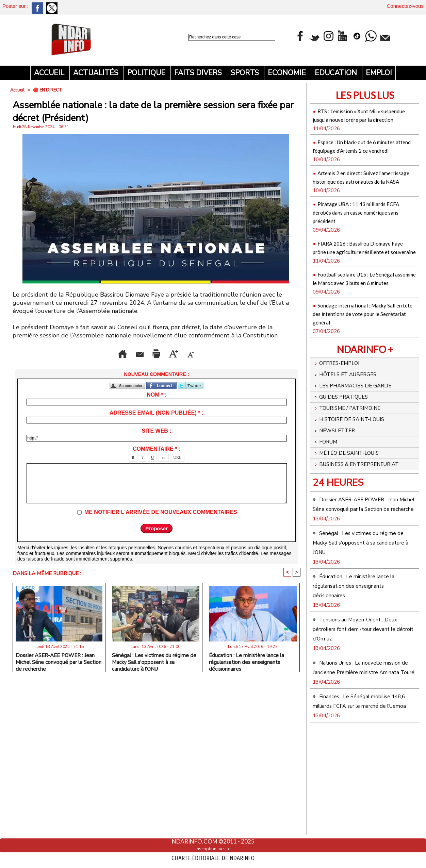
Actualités (97, 73)
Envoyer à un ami (87, 352)
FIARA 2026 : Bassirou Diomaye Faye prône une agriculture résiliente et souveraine (365, 277)
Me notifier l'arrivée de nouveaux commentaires (161, 521)
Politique (147, 73)
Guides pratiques (346, 447)
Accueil (50, 73)
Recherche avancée (206, 44)
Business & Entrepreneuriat (343, 530)
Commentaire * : (157, 458)
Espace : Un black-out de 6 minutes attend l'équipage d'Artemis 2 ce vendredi (356, 158)
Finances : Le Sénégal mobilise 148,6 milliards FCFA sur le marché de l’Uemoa (361, 805)
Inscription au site (213, 849)
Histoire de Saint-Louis (356, 473)
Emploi (379, 73)
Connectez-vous (405, 6)
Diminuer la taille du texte (157, 362)
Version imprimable (157, 352)
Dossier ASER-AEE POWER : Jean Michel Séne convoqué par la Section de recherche (59, 670)
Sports (246, 73)
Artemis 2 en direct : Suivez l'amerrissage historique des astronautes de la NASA (358, 198)
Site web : (157, 440)
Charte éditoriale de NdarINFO (213, 857)
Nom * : (157, 404)
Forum (327, 500)
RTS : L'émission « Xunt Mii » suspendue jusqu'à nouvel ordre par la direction (363, 119)
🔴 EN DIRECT (50, 90)
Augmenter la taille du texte (243, 352)
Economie (288, 73)
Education (337, 73)
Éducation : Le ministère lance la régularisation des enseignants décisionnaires (247, 670)
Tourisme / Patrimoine (354, 460)
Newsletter (338, 486)
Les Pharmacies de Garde (359, 433)
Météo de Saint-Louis (352, 513)
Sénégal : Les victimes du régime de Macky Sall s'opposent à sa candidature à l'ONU (154, 670)
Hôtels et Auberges (351, 420)
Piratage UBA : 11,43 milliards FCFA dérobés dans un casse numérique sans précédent (362, 237)
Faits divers (199, 73)
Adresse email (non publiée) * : (157, 422)
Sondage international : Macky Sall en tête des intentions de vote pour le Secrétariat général (364, 356)
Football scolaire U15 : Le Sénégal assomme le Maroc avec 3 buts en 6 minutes (363, 316)
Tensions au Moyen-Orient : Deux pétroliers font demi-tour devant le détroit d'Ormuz (363, 719)
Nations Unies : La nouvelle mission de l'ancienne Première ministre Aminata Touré (362, 762)
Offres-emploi (340, 407)
